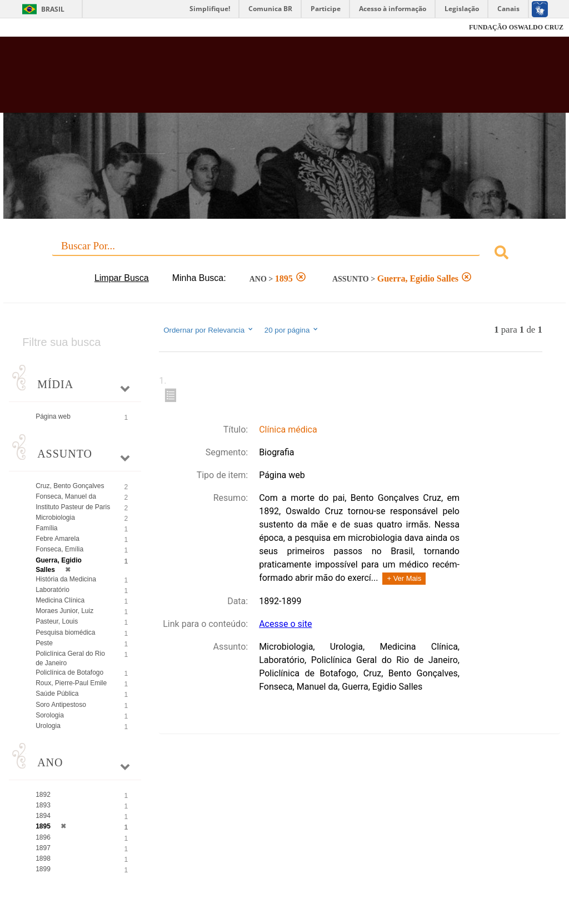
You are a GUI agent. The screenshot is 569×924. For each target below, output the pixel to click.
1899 (43, 869)
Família (46, 528)
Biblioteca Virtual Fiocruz (244, 79)
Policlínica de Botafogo (69, 672)
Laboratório (53, 590)
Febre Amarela (58, 539)
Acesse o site (285, 624)
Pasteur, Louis (57, 621)
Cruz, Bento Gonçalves (70, 486)
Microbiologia (55, 518)
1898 (43, 858)
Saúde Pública (57, 694)
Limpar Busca (122, 278)
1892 (43, 795)
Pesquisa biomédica (65, 632)
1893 (43, 805)
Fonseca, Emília (59, 549)
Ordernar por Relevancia (209, 330)
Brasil (53, 9)
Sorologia (50, 715)
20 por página (292, 330)
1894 (43, 816)
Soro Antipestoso (61, 705)
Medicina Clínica (60, 600)
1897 (43, 848)
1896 (43, 837)
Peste (44, 643)
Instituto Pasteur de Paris (73, 507)
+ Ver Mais (404, 578)
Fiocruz (33, 27)
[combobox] (284, 254)
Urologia (48, 726)
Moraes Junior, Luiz (64, 611)
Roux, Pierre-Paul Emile (71, 683)
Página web (53, 416)
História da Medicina (66, 579)
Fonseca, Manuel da (66, 496)
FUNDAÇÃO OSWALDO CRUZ (516, 27)
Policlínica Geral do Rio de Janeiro (70, 658)
